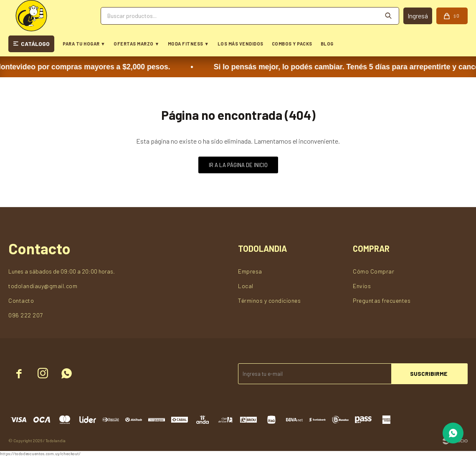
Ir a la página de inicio (238, 165)
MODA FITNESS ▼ (189, 44)
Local (246, 286)
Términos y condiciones (269, 300)
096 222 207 (26, 315)
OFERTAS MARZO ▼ (136, 44)
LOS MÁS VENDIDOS (241, 44)
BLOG (327, 44)
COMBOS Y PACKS (292, 44)
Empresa (250, 271)
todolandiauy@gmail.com (43, 286)
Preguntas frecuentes (382, 300)
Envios (362, 286)
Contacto (21, 300)
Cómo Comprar (373, 271)
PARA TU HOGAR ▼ (84, 44)
